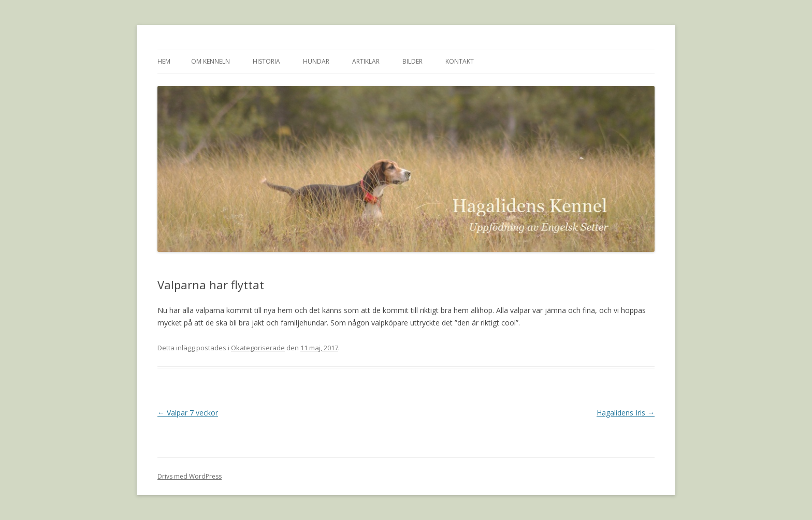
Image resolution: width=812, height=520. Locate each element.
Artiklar (366, 61)
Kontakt (460, 61)
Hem (164, 61)
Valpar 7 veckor (188, 413)
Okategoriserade (258, 348)
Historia (266, 61)
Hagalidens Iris (626, 413)
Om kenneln (211, 61)
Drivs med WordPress (190, 476)
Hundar (316, 61)
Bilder (412, 61)
